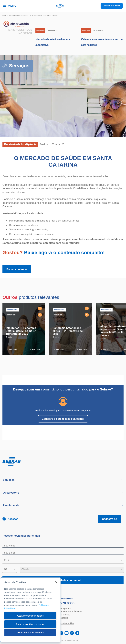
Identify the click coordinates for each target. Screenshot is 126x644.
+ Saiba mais (11, 350)
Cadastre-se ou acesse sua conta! (63, 419)
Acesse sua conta (112, 6)
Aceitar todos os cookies (30, 616)
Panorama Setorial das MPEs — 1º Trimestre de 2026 (68, 331)
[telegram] (77, 633)
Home (4, 16)
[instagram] (72, 633)
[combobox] (63, 561)
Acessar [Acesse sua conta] (13, 519)
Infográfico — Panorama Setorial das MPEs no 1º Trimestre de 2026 (21, 331)
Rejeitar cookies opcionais (30, 624)
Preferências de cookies (30, 633)
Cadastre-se (109, 519)
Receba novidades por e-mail (63, 580)
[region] (30, 610)
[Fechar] (56, 582)
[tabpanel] (25, 329)
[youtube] (67, 633)
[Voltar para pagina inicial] (63, 462)
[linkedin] (61, 633)
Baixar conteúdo (17, 269)
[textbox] (65, 560)
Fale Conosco (63, 615)
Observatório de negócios (18, 16)
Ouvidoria (63, 618)
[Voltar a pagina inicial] (63, 6)
